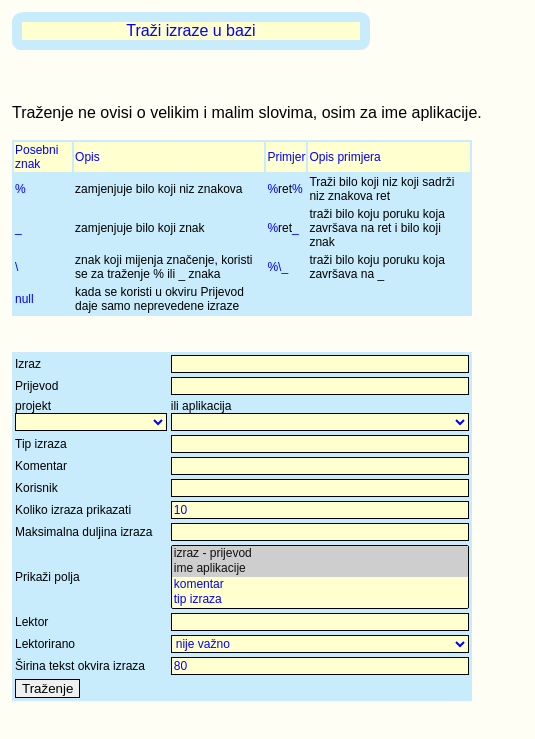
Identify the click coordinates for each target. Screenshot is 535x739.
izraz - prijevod (320, 553)
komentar (320, 584)
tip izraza (320, 599)
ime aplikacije (320, 568)
